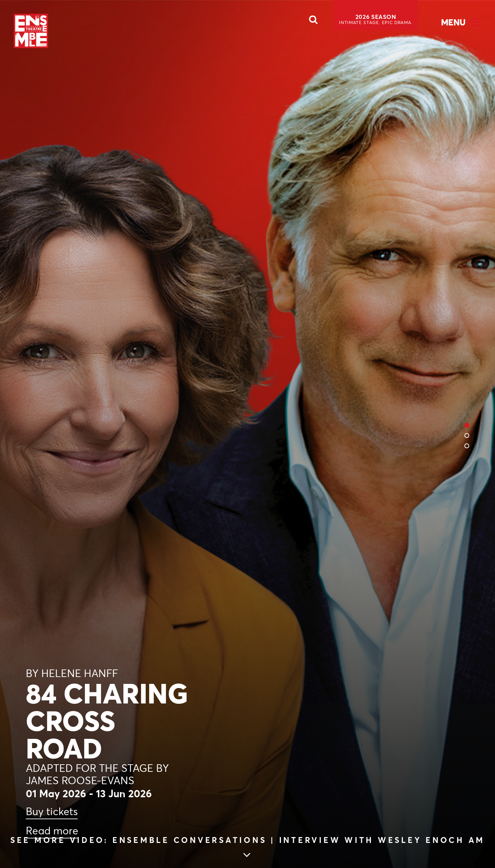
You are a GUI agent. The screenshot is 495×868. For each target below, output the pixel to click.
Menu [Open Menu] (453, 22)
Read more (52, 831)
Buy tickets (52, 811)
